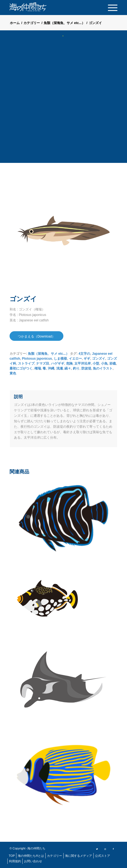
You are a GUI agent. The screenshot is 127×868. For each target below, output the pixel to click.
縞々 (68, 368)
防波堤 (86, 368)
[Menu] (110, 8)
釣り (76, 368)
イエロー (75, 359)
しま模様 (60, 359)
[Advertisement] (63, 103)
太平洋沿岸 (82, 363)
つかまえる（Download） (36, 336)
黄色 (13, 373)
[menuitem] (110, 8)
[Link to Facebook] (113, 849)
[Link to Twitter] (97, 849)
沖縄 (51, 368)
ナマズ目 (43, 363)
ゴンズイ (99, 359)
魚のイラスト (103, 368)
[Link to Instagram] (105, 849)
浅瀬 (60, 368)
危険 (69, 363)
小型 (96, 363)
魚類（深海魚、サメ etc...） (48, 354)
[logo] (37, 7)
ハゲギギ (58, 363)
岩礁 (113, 363)
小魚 (104, 363)
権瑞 (38, 368)
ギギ (87, 359)
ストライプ (26, 363)
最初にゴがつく (21, 368)
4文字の (85, 354)
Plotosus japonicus (37, 359)
